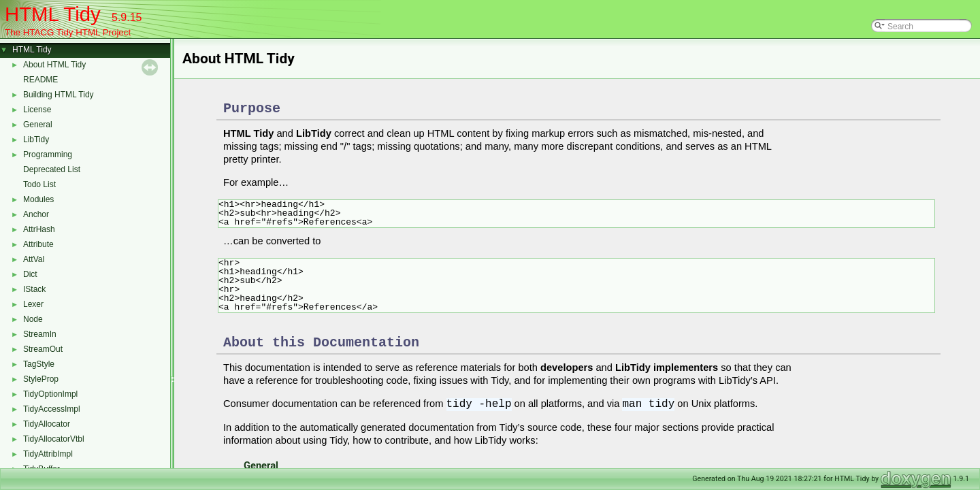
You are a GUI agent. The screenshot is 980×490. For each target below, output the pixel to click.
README (40, 80)
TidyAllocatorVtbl (54, 439)
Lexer (33, 304)
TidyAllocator (47, 424)
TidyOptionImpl (50, 394)
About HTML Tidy (54, 65)
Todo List (39, 184)
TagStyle (39, 364)
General (38, 125)
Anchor (36, 214)
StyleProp (41, 379)
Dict (30, 274)
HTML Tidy (32, 50)
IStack (34, 289)
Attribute (38, 244)
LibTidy (36, 140)
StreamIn (40, 334)
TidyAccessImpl (52, 409)
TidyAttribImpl (48, 454)
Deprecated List (52, 169)
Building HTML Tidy (59, 95)
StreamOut (43, 349)
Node (33, 319)
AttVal (34, 259)
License (37, 110)
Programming (48, 154)
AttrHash (39, 229)
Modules (38, 199)
